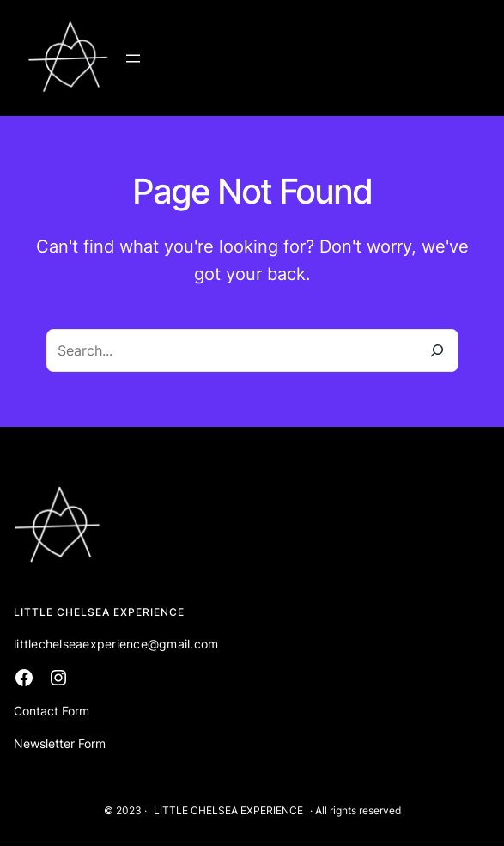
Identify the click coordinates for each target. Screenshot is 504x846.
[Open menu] (133, 58)
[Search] (437, 350)
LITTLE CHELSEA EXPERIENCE (228, 810)
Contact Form (52, 711)
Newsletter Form (60, 743)
